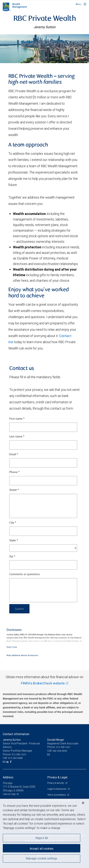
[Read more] (12, 647)
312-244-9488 (15, 758)
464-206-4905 (60, 751)
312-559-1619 (19, 755)
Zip (12, 557)
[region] (44, 833)
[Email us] (4, 762)
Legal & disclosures (57, 789)
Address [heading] (8, 777)
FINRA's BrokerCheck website (43, 683)
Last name (17, 437)
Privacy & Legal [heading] (57, 777)
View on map (9, 794)
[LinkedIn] (8, 762)
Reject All (42, 838)
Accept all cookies (42, 849)
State (14, 541)
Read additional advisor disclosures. (23, 655)
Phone (14, 472)
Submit (20, 609)
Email (14, 455)
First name (17, 419)
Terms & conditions (57, 795)
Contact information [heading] (16, 734)
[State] (43, 548)
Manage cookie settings (42, 858)
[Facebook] (11, 762)
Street (14, 490)
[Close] (83, 803)
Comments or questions (25, 574)
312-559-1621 (63, 747)
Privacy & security (56, 783)
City (13, 523)
